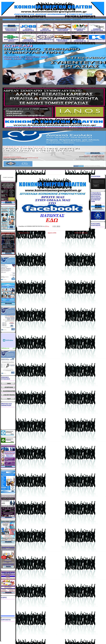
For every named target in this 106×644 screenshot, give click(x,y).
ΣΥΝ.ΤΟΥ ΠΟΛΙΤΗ (9, 395)
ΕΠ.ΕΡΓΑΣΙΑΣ (9, 387)
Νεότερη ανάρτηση (24, 233)
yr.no (14, 348)
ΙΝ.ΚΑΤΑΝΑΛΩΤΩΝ (9, 391)
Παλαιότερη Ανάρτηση (81, 233)
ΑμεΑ (9, 399)
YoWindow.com (5, 348)
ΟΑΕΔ (9, 384)
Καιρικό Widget (8, 340)
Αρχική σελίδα (52, 233)
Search (96, 186)
